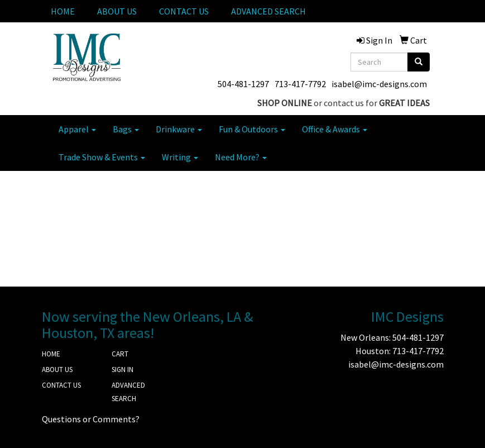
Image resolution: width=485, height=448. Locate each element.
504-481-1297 (243, 84)
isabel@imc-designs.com (379, 84)
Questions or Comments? (91, 419)
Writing (180, 157)
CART (120, 354)
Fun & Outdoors (252, 129)
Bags (126, 129)
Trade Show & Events (102, 157)
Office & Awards (335, 129)
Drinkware (179, 129)
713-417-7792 (300, 84)
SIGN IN (123, 370)
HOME (63, 11)
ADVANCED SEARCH (268, 11)
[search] (419, 62)
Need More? (241, 157)
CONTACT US (184, 11)
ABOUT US (117, 11)
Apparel (77, 129)
